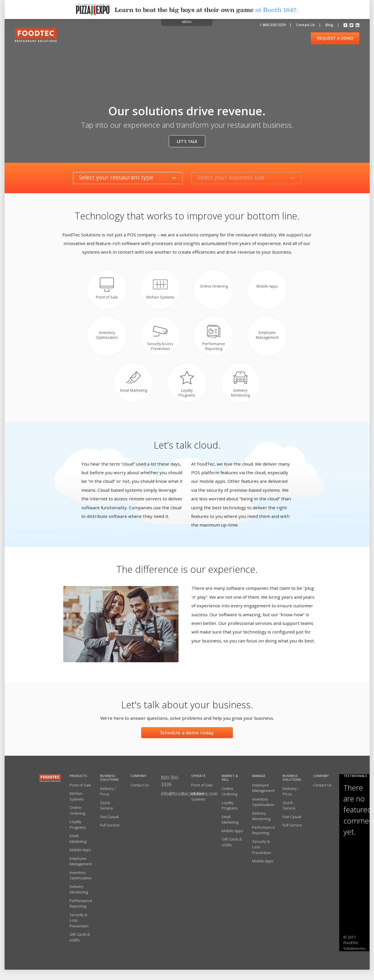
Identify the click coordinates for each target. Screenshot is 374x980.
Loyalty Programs (78, 829)
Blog (329, 25)
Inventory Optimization (81, 880)
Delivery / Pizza (108, 796)
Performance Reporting (81, 908)
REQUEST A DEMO (335, 38)
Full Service (110, 830)
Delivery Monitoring (79, 894)
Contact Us (140, 790)
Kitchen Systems (77, 801)
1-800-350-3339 (273, 25)
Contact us (306, 25)
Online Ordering (77, 815)
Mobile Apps (80, 855)
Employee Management (81, 866)
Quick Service (107, 810)
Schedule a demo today (187, 737)
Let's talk (187, 141)
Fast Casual (109, 821)
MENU (187, 22)
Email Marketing (78, 843)
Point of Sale (80, 790)
